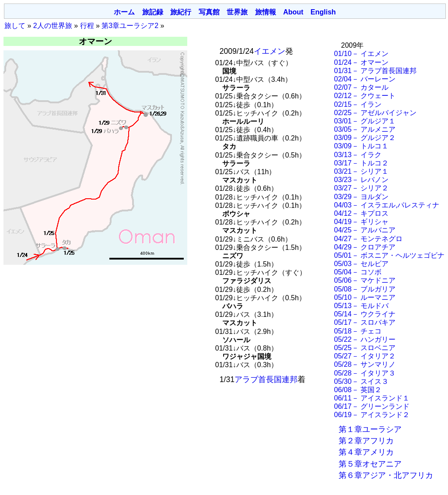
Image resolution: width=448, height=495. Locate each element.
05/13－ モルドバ (361, 306)
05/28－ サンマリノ (365, 364)
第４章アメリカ (366, 452)
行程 (87, 26)
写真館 (209, 12)
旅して (15, 26)
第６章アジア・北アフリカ (386, 475)
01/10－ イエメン (361, 54)
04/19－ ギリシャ (361, 222)
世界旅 (237, 12)
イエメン (269, 51)
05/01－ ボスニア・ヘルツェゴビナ (389, 255)
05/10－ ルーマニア (365, 297)
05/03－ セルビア (361, 264)
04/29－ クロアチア (365, 247)
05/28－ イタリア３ (365, 373)
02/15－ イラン (358, 104)
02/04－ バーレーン (365, 79)
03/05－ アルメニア (365, 129)
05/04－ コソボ (358, 272)
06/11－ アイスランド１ (372, 398)
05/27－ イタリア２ (365, 356)
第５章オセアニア (370, 464)
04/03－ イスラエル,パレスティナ (387, 205)
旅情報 (266, 12)
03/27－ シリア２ (361, 188)
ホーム (124, 12)
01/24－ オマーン (361, 62)
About (293, 12)
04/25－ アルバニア (365, 230)
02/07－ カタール (361, 87)
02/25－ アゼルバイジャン (375, 113)
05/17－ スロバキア (365, 322)
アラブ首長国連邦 (266, 379)
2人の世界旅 (53, 26)
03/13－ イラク (358, 155)
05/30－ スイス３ (361, 381)
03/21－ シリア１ (361, 171)
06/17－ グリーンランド (372, 406)
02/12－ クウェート (365, 96)
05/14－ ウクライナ (365, 314)
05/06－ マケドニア (365, 280)
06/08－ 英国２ (358, 390)
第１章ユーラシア (370, 429)
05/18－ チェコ (358, 331)
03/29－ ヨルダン (361, 197)
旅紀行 (181, 12)
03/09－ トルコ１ (361, 146)
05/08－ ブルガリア (365, 289)
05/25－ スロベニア (365, 348)
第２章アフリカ (366, 441)
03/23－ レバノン (361, 180)
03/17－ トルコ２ (361, 163)
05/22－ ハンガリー (365, 339)
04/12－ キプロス (361, 213)
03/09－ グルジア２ (365, 138)
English (323, 12)
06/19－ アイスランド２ (372, 415)
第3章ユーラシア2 (130, 26)
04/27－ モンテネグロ (368, 239)
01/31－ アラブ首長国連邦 (375, 71)
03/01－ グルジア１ (365, 121)
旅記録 (153, 12)
